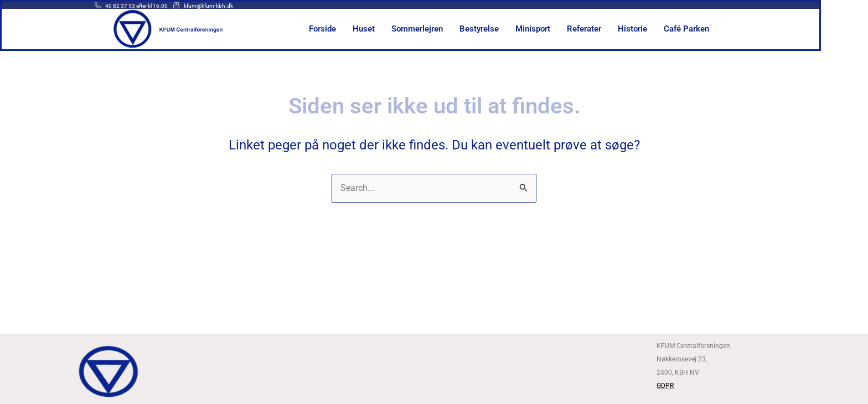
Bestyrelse (503, 29)
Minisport (557, 29)
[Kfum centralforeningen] (434, 370)
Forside (346, 29)
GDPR (665, 386)
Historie (656, 29)
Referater (608, 29)
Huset (387, 29)
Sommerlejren (441, 29)
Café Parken (710, 29)
